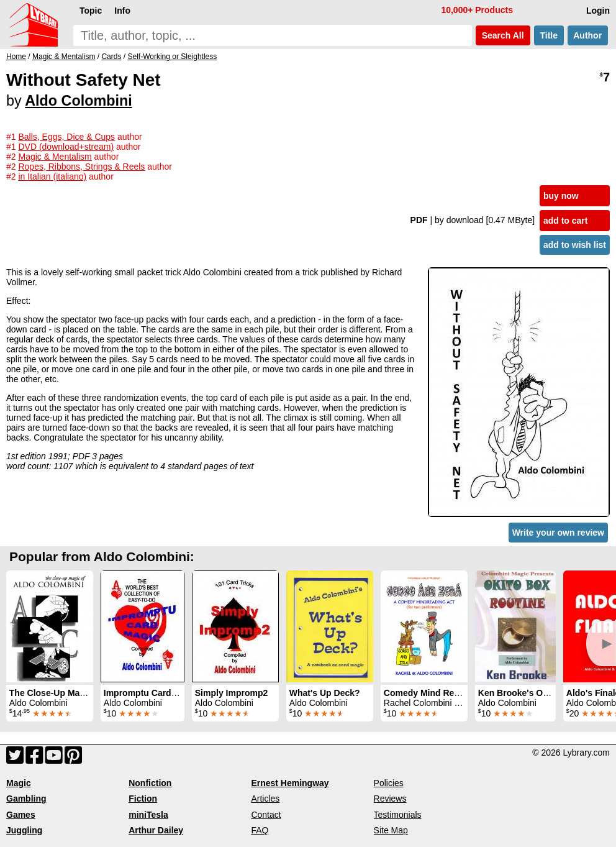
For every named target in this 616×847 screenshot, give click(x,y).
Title (549, 35)
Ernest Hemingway (290, 783)
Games (21, 815)
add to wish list (575, 245)
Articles (265, 799)
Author (588, 35)
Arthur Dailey (156, 830)
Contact (266, 815)
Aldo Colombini (78, 101)
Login (598, 11)
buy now (561, 196)
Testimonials (398, 815)
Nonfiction (150, 783)
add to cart (566, 221)
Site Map (391, 830)
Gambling (26, 799)
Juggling (24, 830)
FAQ (260, 830)
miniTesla (148, 815)
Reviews (390, 799)
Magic (19, 783)
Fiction (143, 799)
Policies (389, 783)
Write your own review (558, 533)
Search (503, 35)
